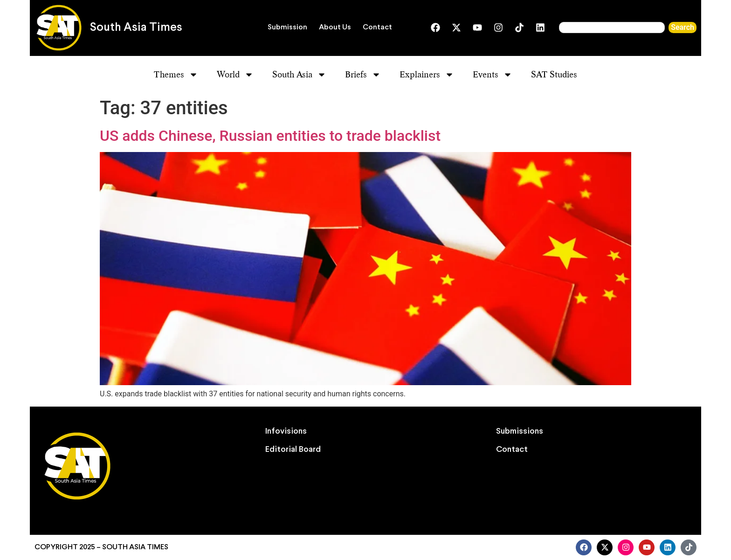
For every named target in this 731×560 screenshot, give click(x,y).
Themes (176, 75)
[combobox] (612, 28)
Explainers (427, 75)
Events (493, 75)
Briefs (363, 75)
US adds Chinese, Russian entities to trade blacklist (270, 136)
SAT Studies (554, 74)
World (235, 75)
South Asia (299, 75)
